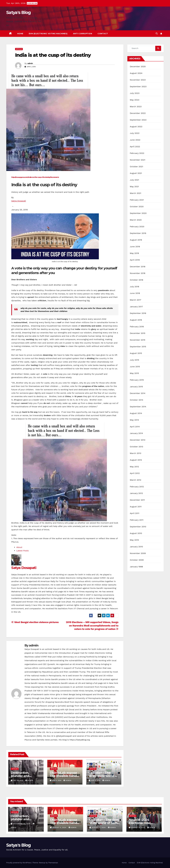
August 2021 (136, 173)
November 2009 (138, 553)
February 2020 (137, 227)
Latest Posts (23, 551)
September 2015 (138, 347)
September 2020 (138, 213)
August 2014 (136, 413)
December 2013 (138, 440)
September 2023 (138, 86)
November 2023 (138, 80)
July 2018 (135, 287)
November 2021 (138, 160)
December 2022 (138, 113)
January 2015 (136, 387)
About (19, 547)
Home (20, 34)
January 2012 (136, 493)
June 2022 (135, 140)
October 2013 (136, 447)
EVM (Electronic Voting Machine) (150, 863)
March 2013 (136, 453)
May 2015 (134, 373)
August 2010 (136, 533)
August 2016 (136, 320)
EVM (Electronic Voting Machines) (48, 34)
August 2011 (136, 507)
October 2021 (136, 167)
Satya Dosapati (19, 201)
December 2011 (137, 500)
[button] (157, 34)
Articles (19, 49)
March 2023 (136, 107)
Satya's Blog (19, 12)
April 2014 (135, 427)
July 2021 (134, 180)
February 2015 (137, 380)
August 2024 (136, 73)
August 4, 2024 (60, 827)
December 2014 (138, 393)
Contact (103, 34)
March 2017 (136, 300)
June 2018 (135, 293)
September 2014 (138, 407)
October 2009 (137, 560)
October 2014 (137, 400)
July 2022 (135, 133)
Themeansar (53, 863)
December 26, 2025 (22, 824)
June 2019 (135, 247)
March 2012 (136, 480)
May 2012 (134, 467)
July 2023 (135, 93)
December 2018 (138, 267)
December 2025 (138, 66)
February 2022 (137, 153)
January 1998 (136, 567)
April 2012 (135, 473)
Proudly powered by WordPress (19, 863)
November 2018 (138, 273)
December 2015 (138, 333)
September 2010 (138, 527)
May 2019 (134, 253)
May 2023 (135, 100)
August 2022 (136, 127)
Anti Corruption (83, 34)
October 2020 (137, 207)
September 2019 (138, 233)
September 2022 (138, 120)
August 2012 (136, 460)
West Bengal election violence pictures (35, 622)
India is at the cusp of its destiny (53, 55)
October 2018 (137, 280)
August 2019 (136, 240)
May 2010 (134, 540)
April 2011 (135, 513)
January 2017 (136, 307)
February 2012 (137, 487)
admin (30, 63)
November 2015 (138, 340)
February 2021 (137, 200)
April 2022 (135, 147)
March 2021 (136, 193)
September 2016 (138, 313)
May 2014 (134, 420)
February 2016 (137, 327)
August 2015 (136, 353)
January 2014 (136, 433)
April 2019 (135, 260)
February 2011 (137, 520)
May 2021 (134, 187)
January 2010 (136, 547)
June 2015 (135, 367)
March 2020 (136, 220)
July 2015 (134, 360)
